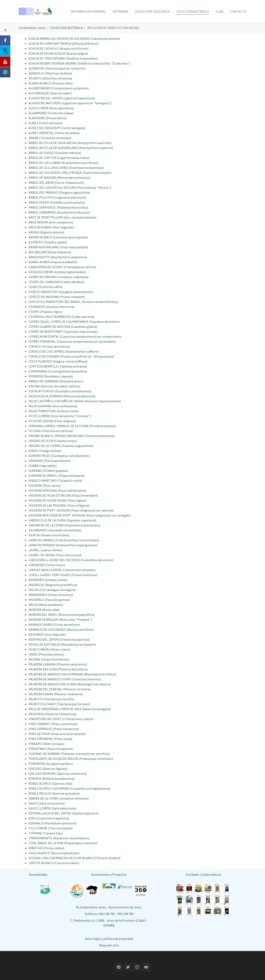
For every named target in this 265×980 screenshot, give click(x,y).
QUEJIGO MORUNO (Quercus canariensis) (58, 773)
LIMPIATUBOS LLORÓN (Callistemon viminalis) (62, 570)
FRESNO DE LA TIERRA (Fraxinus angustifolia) (61, 446)
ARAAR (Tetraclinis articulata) (50, 138)
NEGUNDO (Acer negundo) (47, 634)
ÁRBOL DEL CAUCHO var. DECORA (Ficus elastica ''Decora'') (70, 187)
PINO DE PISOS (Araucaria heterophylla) (57, 734)
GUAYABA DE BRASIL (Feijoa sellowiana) (57, 476)
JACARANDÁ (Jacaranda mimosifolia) (55, 530)
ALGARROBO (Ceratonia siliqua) (51, 113)
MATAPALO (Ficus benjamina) (49, 600)
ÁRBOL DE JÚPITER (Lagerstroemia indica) (59, 158)
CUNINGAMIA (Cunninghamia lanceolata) (58, 371)
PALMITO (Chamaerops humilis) (51, 699)
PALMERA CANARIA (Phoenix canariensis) (58, 664)
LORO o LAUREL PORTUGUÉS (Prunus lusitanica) (63, 575)
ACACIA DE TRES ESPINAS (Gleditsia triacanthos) (63, 58)
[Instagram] (5, 72)
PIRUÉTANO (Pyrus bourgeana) (51, 749)
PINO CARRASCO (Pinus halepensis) (54, 729)
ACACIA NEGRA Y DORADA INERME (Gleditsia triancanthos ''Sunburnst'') (79, 63)
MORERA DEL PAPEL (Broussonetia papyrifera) (62, 615)
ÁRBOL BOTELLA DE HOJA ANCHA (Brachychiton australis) (70, 143)
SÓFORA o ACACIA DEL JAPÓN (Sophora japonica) (63, 813)
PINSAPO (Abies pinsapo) (46, 744)
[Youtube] (5, 62)
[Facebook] (5, 41)
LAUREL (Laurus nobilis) (45, 550)
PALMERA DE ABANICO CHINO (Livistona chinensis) (65, 679)
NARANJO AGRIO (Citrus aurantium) (54, 625)
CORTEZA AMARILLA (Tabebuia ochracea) (58, 366)
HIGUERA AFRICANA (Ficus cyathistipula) (57, 490)
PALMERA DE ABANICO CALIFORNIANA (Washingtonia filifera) (72, 674)
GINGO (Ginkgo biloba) (45, 451)
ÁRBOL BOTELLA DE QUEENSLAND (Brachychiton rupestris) (71, 148)
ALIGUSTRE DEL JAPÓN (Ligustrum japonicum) (62, 98)
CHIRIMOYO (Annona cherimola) (51, 307)
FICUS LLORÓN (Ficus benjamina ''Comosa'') (60, 416)
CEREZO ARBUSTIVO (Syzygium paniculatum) (61, 292)
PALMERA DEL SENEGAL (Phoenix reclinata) (59, 689)
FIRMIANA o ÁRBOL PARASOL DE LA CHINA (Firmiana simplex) (72, 426)
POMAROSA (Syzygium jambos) (51, 764)
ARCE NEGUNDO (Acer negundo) (51, 227)
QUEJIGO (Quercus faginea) (48, 769)
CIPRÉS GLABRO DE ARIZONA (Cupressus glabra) (63, 327)
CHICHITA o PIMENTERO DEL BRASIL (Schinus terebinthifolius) (73, 302)
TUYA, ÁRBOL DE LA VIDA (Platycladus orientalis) (63, 843)
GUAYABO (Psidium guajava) (48, 471)
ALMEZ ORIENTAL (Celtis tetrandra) (54, 133)
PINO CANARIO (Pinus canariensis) (53, 724)
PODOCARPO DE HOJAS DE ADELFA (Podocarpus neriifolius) (71, 759)
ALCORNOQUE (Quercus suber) (50, 93)
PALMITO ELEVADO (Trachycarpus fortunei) (59, 704)
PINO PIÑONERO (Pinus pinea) (50, 739)
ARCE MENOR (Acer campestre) (51, 222)
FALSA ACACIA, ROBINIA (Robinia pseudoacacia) (62, 396)
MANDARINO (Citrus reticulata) (51, 595)
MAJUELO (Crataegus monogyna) (52, 590)
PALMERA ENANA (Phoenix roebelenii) (56, 694)
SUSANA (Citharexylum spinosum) (52, 823)
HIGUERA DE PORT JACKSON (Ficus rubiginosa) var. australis (71, 510)
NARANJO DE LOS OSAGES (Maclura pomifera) (61, 629)
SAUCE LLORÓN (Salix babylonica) (52, 808)
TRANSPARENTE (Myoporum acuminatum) (59, 838)
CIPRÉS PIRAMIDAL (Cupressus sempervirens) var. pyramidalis (72, 341)
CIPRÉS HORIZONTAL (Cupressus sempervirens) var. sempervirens (75, 336)
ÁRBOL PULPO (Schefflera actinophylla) (57, 202)
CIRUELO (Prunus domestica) (49, 346)
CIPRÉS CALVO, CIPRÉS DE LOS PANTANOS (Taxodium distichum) (74, 322)
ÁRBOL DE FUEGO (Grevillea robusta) (55, 153)
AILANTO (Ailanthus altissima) (50, 78)
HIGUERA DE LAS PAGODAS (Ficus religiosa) (59, 505)
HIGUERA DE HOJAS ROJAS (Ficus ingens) (58, 500)
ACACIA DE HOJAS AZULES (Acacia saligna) (58, 53)
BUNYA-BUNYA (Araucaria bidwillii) (53, 262)
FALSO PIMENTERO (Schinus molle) (54, 411)
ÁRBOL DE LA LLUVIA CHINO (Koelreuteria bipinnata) (66, 168)
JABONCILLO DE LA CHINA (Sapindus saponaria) (62, 520)
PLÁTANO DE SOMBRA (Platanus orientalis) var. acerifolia (69, 754)
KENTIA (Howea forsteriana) (49, 535)
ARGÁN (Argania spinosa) (46, 232)
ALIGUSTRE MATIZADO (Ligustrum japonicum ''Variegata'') (70, 103)
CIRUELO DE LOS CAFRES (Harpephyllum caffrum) (64, 351)
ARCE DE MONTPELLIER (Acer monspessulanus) (62, 217)
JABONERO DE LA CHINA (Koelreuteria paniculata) (64, 525)
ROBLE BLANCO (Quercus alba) (50, 783)
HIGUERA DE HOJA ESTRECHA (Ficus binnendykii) (63, 495)
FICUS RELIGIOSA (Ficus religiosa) (52, 421)
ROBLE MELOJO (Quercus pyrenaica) (54, 793)
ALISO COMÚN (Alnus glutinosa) (51, 108)
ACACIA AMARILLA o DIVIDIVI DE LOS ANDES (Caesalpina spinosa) (74, 38)
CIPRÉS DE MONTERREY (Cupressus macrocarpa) (63, 331)
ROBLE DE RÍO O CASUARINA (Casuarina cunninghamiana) (69, 788)
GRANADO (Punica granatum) (49, 461)
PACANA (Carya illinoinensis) (49, 659)
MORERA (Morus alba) (44, 610)
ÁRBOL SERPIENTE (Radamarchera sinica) (58, 207)
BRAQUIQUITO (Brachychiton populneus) (58, 257)
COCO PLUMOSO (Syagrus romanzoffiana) (58, 361)
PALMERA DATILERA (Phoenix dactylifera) (58, 669)
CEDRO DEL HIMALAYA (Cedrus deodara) (57, 282)
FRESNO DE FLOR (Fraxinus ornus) (53, 441)
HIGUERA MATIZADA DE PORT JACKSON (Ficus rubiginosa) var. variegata (79, 515)
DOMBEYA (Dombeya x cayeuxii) (51, 376)
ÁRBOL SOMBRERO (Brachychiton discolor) (59, 212)
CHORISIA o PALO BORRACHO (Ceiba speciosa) (61, 317)
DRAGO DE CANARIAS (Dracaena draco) (56, 381)
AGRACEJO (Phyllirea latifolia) (50, 73)
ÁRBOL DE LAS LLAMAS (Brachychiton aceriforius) (63, 163)
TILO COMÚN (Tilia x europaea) (51, 828)
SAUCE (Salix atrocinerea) (47, 803)
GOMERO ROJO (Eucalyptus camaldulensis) (59, 456)
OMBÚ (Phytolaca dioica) (46, 654)
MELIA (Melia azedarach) (46, 605)
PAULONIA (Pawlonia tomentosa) (52, 714)
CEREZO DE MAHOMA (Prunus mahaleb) (57, 297)
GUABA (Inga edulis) (43, 466)
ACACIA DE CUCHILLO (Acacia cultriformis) (58, 48)
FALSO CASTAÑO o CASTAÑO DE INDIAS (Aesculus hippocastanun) (75, 401)
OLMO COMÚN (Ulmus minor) (49, 649)
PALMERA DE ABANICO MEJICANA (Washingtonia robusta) (70, 684)
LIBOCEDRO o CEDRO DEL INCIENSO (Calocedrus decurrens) (71, 560)
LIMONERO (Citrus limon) (47, 565)
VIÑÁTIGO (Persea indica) (46, 848)
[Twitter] (5, 51)
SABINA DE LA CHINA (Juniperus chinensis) (59, 798)
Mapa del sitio (109, 945)
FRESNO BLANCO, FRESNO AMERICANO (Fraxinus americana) (72, 436)
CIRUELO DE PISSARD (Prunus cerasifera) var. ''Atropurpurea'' (72, 356)
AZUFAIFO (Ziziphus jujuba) (48, 242)
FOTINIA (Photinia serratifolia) (51, 431)
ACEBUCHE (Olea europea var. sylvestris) (57, 68)
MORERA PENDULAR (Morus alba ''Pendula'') (60, 620)
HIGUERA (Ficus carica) (45, 485)
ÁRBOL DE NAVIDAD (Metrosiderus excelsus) (60, 178)
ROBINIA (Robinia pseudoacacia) (52, 778)
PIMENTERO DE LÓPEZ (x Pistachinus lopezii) (61, 719)
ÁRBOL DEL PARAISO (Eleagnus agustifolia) (59, 192)
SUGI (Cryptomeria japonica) (49, 818)
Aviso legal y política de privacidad (109, 939)
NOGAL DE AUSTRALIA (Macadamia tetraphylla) (62, 644)
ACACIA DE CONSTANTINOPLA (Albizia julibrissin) (64, 43)
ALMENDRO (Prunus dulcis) (48, 118)
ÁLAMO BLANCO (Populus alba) (51, 83)
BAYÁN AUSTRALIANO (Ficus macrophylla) (58, 247)
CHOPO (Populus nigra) (45, 312)
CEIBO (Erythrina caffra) (46, 287)
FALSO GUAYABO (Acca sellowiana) (53, 406)
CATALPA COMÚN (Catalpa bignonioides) (57, 272)
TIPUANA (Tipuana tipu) (46, 833)
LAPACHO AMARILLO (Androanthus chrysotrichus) (64, 540)
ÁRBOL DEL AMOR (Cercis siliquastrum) (56, 183)
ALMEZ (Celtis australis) (46, 123)
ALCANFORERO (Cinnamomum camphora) (59, 88)
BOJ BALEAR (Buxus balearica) (50, 252)
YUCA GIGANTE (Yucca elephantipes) (54, 853)
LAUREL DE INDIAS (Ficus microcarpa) (55, 555)
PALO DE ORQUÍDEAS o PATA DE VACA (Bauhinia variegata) (70, 709)
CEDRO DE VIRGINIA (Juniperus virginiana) (58, 277)
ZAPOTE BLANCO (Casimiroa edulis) (54, 863)
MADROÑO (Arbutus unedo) (48, 580)
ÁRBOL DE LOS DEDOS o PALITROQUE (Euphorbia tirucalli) (70, 173)
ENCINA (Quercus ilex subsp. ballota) (54, 386)
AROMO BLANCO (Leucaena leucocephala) (58, 237)
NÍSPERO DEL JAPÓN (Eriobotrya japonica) (59, 639)
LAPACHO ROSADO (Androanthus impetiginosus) (63, 545)
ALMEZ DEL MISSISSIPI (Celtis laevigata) (57, 128)
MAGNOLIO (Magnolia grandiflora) (53, 585)
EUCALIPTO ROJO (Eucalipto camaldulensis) (60, 391)
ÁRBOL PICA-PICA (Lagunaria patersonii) (57, 197)
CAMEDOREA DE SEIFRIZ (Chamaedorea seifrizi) (62, 267)
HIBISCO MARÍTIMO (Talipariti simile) (55, 480)
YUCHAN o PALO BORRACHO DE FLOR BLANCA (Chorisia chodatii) (74, 858)
